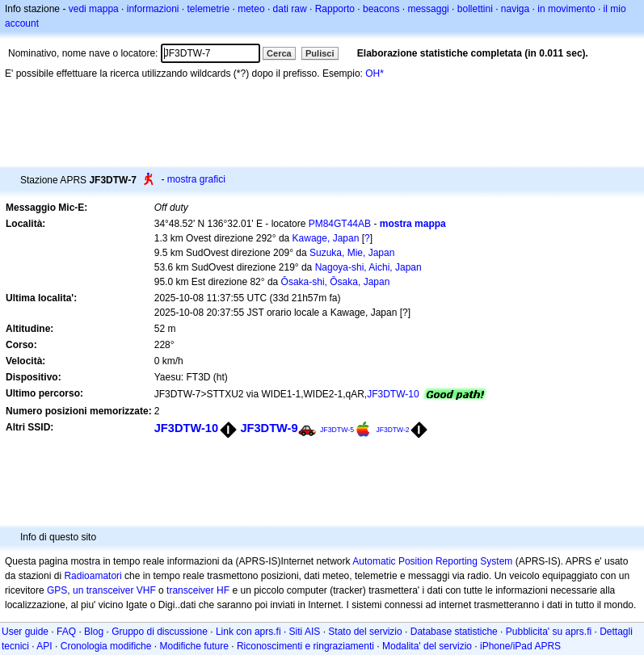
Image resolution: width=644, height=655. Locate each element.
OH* (375, 73)
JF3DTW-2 (392, 430)
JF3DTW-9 (269, 428)
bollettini (475, 9)
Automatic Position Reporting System (432, 561)
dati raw (290, 9)
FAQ (66, 632)
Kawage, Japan (326, 238)
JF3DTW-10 (393, 394)
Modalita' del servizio (427, 646)
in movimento (566, 9)
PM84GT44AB (340, 224)
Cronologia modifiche (106, 646)
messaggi (428, 9)
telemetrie (209, 9)
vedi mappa (94, 9)
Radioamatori (93, 576)
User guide (25, 632)
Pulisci (320, 53)
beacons (381, 9)
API (44, 646)
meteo (251, 9)
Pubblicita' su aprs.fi (549, 632)
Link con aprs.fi (248, 632)
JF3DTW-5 (337, 430)
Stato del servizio (365, 632)
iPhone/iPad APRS (520, 646)
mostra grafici (196, 179)
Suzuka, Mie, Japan (352, 253)
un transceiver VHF (114, 590)
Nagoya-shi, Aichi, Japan (368, 267)
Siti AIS (305, 632)
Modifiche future (194, 646)
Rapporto (335, 9)
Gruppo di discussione (160, 632)
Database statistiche (454, 632)
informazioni (153, 9)
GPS (57, 590)
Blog (94, 632)
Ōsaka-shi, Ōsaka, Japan (336, 282)
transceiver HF (198, 590)
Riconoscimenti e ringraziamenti (305, 646)
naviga (515, 9)
